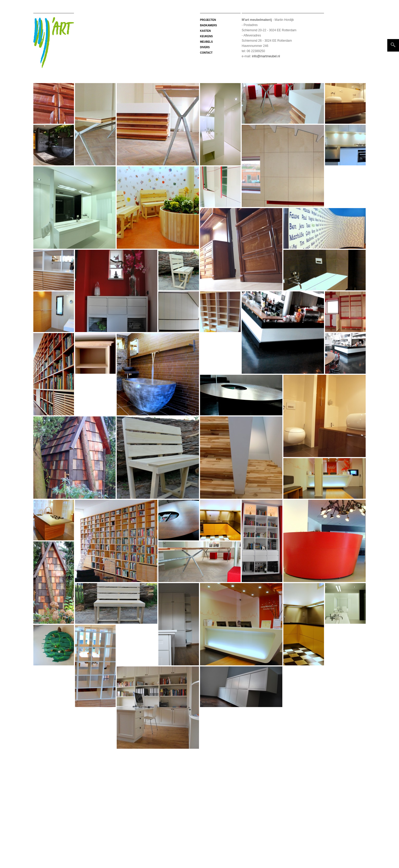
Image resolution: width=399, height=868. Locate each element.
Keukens (206, 36)
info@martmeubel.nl (266, 56)
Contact (206, 53)
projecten (208, 20)
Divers (205, 47)
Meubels (206, 42)
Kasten (205, 31)
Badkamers (208, 25)
